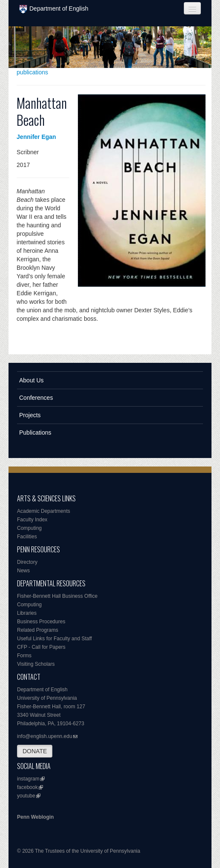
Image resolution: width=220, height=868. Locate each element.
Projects (30, 415)
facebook (27, 787)
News (23, 571)
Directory (27, 562)
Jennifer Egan (36, 137)
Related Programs (38, 630)
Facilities (27, 537)
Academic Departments (44, 511)
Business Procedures (41, 622)
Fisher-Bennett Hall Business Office (57, 596)
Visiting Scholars (36, 664)
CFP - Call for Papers (41, 647)
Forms (24, 656)
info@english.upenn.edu (45, 736)
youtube (26, 796)
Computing (29, 528)
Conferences (36, 398)
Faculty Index (32, 520)
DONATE (35, 751)
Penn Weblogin (35, 817)
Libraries (27, 613)
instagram (28, 779)
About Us (31, 380)
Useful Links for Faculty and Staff (54, 639)
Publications (35, 433)
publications (32, 72)
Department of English (54, 9)
